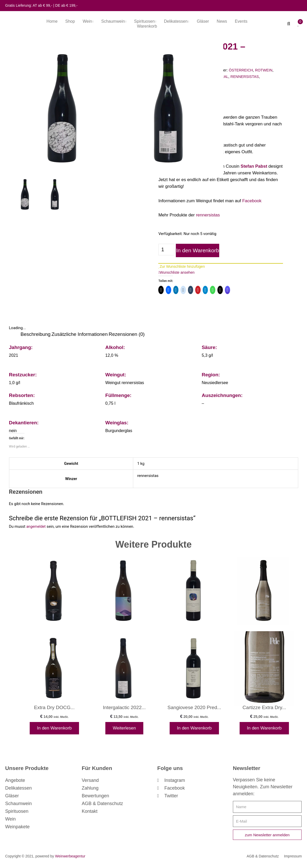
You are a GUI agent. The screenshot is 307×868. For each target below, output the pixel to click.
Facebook (252, 201)
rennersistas (208, 215)
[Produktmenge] (166, 250)
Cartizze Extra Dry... (264, 708)
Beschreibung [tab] (36, 335)
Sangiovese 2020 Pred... (194, 708)
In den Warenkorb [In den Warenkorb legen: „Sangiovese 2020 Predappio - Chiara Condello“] (194, 730)
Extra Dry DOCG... (54, 708)
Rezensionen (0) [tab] (127, 335)
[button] (286, 24)
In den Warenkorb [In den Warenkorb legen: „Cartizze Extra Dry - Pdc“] (264, 730)
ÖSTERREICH (243, 70)
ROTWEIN (267, 70)
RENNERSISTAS (249, 76)
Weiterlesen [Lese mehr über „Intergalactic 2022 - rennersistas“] (124, 730)
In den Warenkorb (196, 250)
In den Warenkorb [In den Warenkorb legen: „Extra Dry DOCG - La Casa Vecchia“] (54, 730)
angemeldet (37, 527)
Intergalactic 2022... (124, 708)
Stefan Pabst (254, 166)
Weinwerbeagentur (70, 859)
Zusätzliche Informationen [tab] (80, 335)
